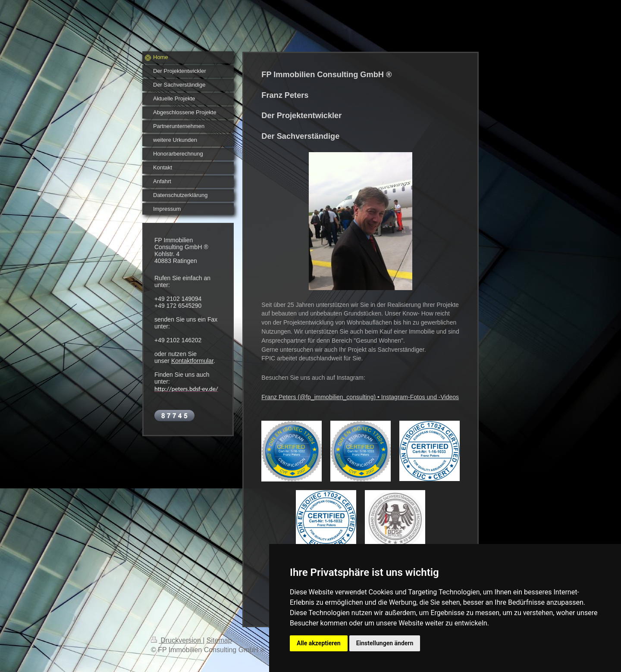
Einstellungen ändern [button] (385, 643)
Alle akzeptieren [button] (319, 643)
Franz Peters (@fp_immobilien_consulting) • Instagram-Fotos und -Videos (360, 397)
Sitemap (219, 640)
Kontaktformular (192, 361)
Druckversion (177, 640)
